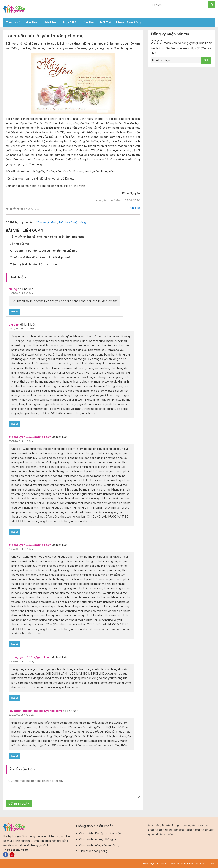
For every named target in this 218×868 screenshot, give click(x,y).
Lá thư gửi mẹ (19, 244)
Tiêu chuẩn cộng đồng (93, 851)
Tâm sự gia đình (46, 222)
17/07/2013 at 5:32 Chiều (22, 329)
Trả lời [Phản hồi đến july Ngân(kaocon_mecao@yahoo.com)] (14, 756)
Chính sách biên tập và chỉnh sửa (100, 833)
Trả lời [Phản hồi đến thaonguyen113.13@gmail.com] (14, 532)
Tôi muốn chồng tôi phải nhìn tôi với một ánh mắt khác (47, 237)
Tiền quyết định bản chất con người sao (37, 264)
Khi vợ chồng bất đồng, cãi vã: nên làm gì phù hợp (44, 251)
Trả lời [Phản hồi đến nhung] (14, 312)
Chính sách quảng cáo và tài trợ (99, 845)
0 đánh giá (32, 209)
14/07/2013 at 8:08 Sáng (21, 293)
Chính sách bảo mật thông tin (98, 839)
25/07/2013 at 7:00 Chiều (22, 715)
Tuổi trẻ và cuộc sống (72, 222)
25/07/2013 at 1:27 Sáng (21, 441)
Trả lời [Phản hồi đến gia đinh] (14, 424)
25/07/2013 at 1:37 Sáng (21, 661)
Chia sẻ (135, 208)
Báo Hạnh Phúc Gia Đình (36, 9)
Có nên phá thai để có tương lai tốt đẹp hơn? (40, 257)
